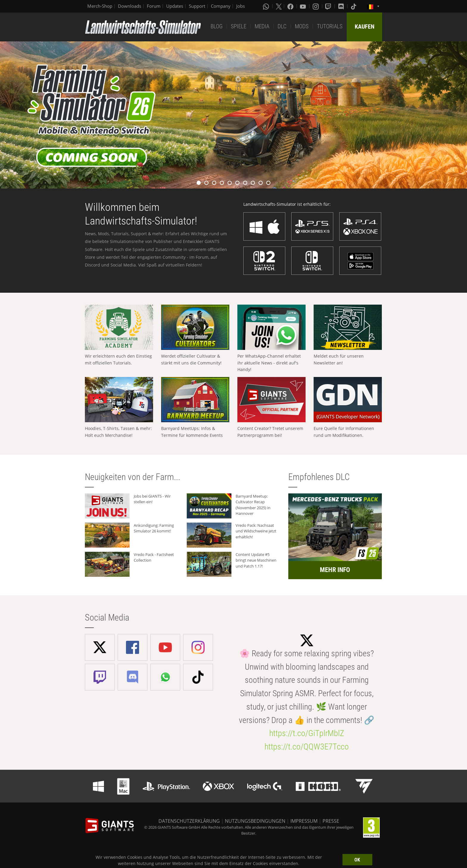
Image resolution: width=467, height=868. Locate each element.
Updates (175, 6)
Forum (154, 6)
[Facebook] (291, 6)
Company (221, 6)
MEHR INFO (335, 570)
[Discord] (342, 6)
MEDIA (262, 26)
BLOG (217, 26)
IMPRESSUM (304, 821)
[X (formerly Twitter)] (279, 6)
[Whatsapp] (267, 6)
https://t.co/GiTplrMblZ (307, 733)
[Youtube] (303, 6)
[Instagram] (316, 6)
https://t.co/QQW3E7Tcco (307, 747)
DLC (282, 26)
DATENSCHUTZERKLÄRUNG (189, 821)
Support (197, 6)
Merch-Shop (100, 6)
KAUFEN (365, 27)
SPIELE (239, 26)
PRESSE (331, 821)
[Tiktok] (354, 6)
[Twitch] (329, 6)
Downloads (130, 6)
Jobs (240, 6)
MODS (302, 26)
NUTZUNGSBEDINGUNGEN (255, 821)
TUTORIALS (330, 26)
